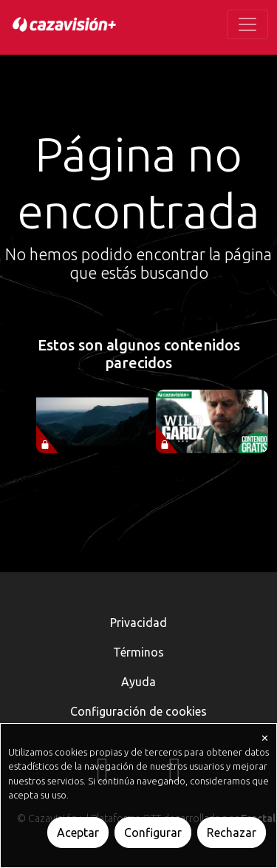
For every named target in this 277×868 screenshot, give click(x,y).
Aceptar (78, 833)
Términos (138, 652)
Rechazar (232, 833)
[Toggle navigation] (247, 24)
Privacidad (138, 623)
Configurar (153, 833)
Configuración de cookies (138, 711)
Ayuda (138, 682)
